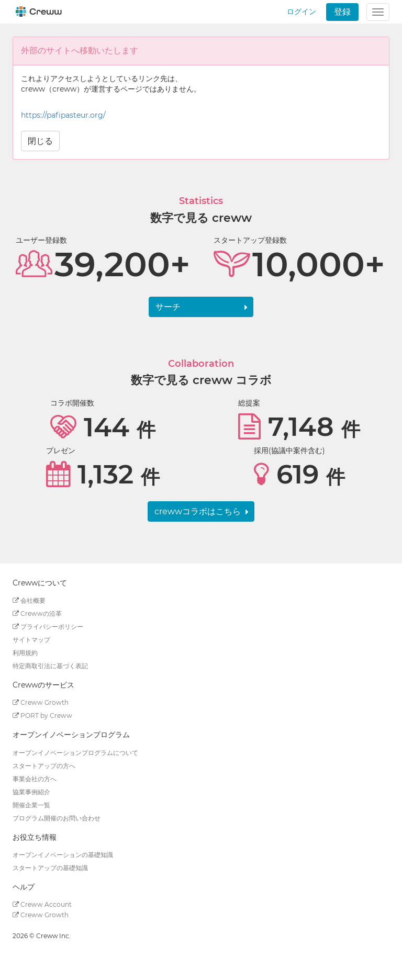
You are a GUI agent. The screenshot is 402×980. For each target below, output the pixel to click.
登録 (342, 12)
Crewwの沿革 (37, 613)
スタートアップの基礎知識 (50, 868)
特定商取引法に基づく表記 (50, 666)
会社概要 (29, 600)
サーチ (168, 307)
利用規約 (25, 653)
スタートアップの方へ (44, 766)
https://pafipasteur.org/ (63, 115)
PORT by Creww (42, 716)
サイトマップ (31, 640)
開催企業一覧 (31, 805)
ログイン (301, 12)
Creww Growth (41, 702)
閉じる (40, 141)
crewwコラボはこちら (198, 511)
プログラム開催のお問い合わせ (57, 818)
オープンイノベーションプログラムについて (75, 753)
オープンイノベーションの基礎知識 (63, 855)
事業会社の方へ (35, 779)
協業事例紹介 (31, 792)
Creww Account (42, 904)
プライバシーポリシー (48, 627)
